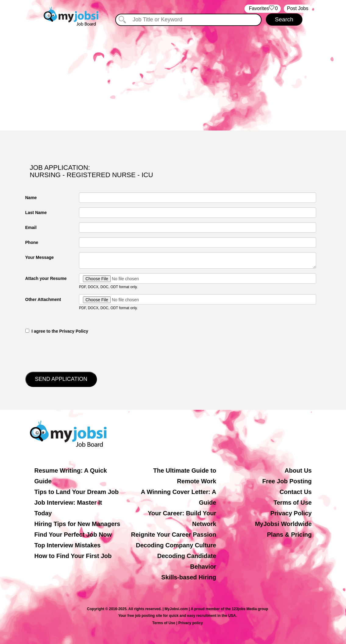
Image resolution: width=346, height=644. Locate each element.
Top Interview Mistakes (68, 545)
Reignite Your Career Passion (174, 535)
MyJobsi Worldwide (283, 524)
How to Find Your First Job (73, 556)
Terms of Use (292, 503)
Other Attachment (43, 299)
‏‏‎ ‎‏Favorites (263, 9)
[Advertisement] (173, 79)
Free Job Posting (287, 481)
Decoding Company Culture (176, 545)
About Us (298, 470)
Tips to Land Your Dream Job (77, 492)
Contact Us (296, 492)
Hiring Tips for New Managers (77, 524)
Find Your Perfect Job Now (73, 535)
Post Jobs (298, 8)
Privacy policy (191, 623)
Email (31, 227)
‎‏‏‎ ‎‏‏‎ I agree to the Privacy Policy (57, 331)
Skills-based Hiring (189, 577)
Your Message (40, 257)
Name (31, 198)
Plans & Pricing (289, 535)
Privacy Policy (291, 513)
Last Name (36, 213)
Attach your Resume (46, 278)
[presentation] (72, 352)
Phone (32, 242)
